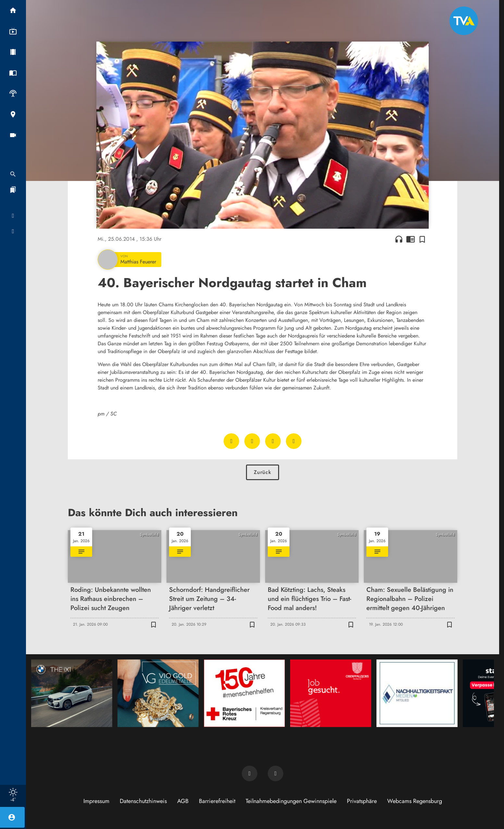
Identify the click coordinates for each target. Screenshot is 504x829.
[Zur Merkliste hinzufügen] (422, 239)
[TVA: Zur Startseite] (464, 21)
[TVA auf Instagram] (276, 773)
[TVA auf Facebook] (250, 773)
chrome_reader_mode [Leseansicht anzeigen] (411, 239)
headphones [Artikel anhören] (399, 239)
